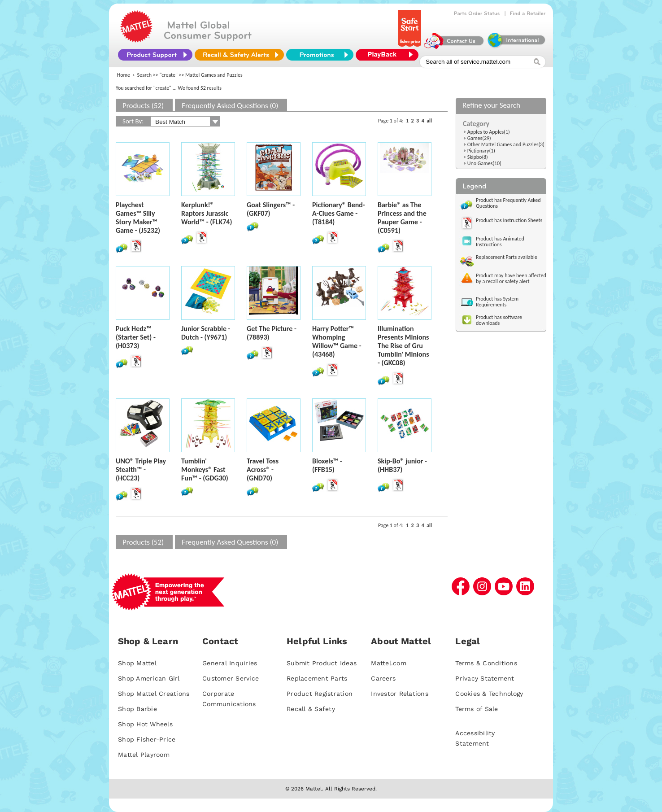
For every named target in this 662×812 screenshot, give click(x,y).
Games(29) (479, 138)
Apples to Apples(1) (489, 132)
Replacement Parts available (507, 257)
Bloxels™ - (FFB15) (327, 465)
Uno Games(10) (484, 163)
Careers (383, 678)
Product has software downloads (499, 320)
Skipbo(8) (478, 157)
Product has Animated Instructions (500, 242)
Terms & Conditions (486, 663)
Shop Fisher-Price (147, 739)
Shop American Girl (149, 678)
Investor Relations (400, 694)
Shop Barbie (137, 709)
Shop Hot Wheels (145, 724)
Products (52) (143, 106)
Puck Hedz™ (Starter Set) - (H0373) (136, 337)
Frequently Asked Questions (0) (230, 106)
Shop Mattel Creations (154, 694)
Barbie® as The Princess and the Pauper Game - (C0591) (402, 218)
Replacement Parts (317, 678)
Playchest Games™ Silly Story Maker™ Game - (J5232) (138, 218)
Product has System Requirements (497, 302)
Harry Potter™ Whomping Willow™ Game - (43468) (337, 341)
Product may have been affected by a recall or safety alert (511, 278)
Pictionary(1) (481, 151)
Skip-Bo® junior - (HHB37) (402, 465)
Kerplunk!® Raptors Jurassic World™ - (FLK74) (207, 213)
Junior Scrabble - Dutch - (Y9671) (206, 333)
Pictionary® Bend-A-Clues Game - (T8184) (339, 213)
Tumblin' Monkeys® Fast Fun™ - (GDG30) (205, 469)
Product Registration (320, 694)
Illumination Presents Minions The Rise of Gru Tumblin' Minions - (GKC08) (403, 346)
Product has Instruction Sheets (509, 220)
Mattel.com (389, 663)
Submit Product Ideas (322, 663)
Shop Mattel (137, 663)
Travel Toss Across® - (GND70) (263, 469)
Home (124, 75)
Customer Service (231, 678)
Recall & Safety (311, 709)
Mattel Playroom (144, 755)
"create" (169, 75)
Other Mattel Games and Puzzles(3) (506, 144)
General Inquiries (230, 663)
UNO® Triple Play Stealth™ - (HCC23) (141, 469)
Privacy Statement (485, 678)
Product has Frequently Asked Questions (508, 203)
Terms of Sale (477, 709)
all (429, 121)
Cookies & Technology (489, 694)
